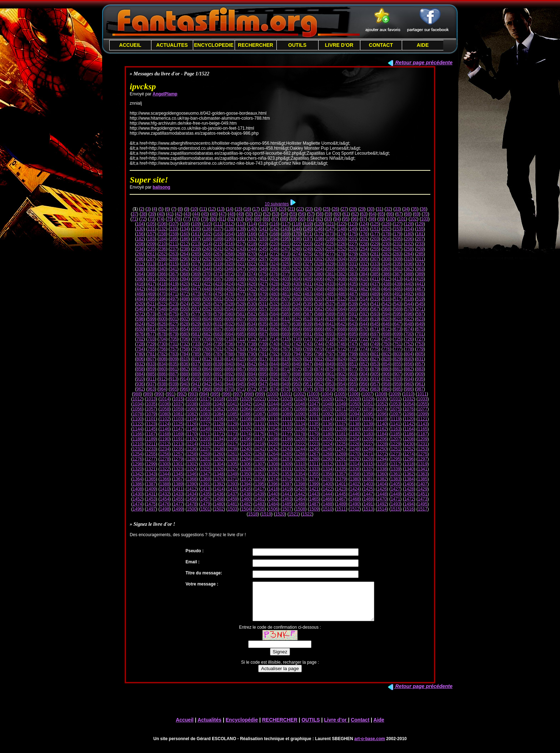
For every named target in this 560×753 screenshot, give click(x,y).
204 (386, 239)
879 (375, 369)
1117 (368, 419)
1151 (233, 429)
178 (386, 234)
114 (252, 224)
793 (286, 354)
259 (420, 249)
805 (420, 354)
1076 (409, 409)
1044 (273, 404)
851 (353, 364)
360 (386, 269)
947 (263, 384)
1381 (368, 479)
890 (207, 374)
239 (196, 249)
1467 (341, 499)
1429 (423, 489)
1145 (151, 429)
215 (219, 244)
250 (319, 249)
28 (353, 209)
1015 (178, 399)
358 (364, 269)
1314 (355, 464)
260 (140, 254)
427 (263, 284)
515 (375, 299)
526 (207, 304)
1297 (423, 459)
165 (241, 234)
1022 (273, 399)
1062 (219, 409)
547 (151, 309)
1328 (246, 469)
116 (274, 224)
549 (174, 309)
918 (230, 379)
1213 (178, 444)
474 (207, 294)
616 (341, 319)
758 (185, 349)
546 (140, 309)
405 (308, 279)
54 (284, 214)
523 (174, 304)
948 (274, 384)
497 (174, 299)
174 (341, 234)
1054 (409, 404)
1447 (368, 494)
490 (386, 294)
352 (297, 269)
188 (207, 239)
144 (297, 229)
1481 (233, 504)
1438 (246, 494)
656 (207, 329)
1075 (396, 409)
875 (330, 369)
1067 (287, 409)
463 (375, 289)
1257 (178, 454)
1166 (137, 434)
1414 (219, 489)
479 (263, 294)
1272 (382, 454)
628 (185, 324)
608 (252, 319)
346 (230, 269)
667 (330, 329)
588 (319, 314)
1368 (192, 479)
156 (140, 234)
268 (230, 254)
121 (330, 224)
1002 (300, 394)
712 (252, 339)
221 (286, 244)
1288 (301, 459)
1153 (260, 429)
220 (274, 244)
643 (353, 324)
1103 (178, 419)
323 (263, 264)
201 (353, 239)
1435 (205, 494)
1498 (164, 509)
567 (375, 309)
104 (140, 224)
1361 (396, 474)
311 (420, 259)
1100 (137, 419)
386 (386, 274)
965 (174, 389)
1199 (287, 439)
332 (364, 264)
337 (420, 264)
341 (174, 269)
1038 (192, 404)
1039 (205, 404)
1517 (423, 509)
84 (249, 219)
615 (330, 319)
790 (252, 354)
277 (330, 254)
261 (151, 254)
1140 (382, 424)
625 (151, 324)
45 (205, 214)
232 (409, 244)
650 (140, 329)
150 (364, 229)
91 (311, 219)
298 (274, 259)
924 (297, 379)
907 (397, 374)
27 (344, 209)
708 (207, 339)
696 (364, 334)
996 (226, 394)
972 (252, 389)
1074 (382, 409)
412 (386, 279)
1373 (260, 479)
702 (140, 339)
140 (252, 229)
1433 (178, 494)
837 (196, 364)
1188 (137, 439)
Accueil (185, 727)
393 (174, 279)
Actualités (209, 727)
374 (252, 274)
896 (274, 374)
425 (241, 284)
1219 (260, 444)
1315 (368, 464)
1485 (287, 504)
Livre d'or (336, 727)
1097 (396, 414)
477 (241, 294)
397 (219, 279)
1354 (301, 474)
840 (230, 364)
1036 (164, 404)
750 (386, 344)
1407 (423, 484)
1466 (328, 499)
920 (252, 379)
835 (174, 364)
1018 (219, 399)
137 (219, 229)
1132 (273, 424)
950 (297, 384)
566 (364, 309)
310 (409, 259)
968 (207, 389)
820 (297, 359)
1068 (301, 409)
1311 (314, 464)
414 (409, 279)
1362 (409, 474)
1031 (396, 399)
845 (286, 364)
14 (229, 209)
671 (375, 329)
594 (386, 314)
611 (286, 319)
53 (276, 214)
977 (308, 389)
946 (252, 384)
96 (354, 219)
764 (252, 349)
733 (196, 344)
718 (319, 339)
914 (185, 379)
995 (215, 394)
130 (140, 229)
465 (397, 289)
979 (330, 389)
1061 (205, 409)
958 (386, 384)
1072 (355, 409)
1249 (368, 449)
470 (162, 294)
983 (375, 389)
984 (386, 389)
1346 (192, 474)
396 (207, 279)
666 (319, 329)
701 (420, 334)
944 (230, 384)
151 (375, 229)
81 (222, 219)
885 (151, 374)
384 (364, 274)
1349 (233, 474)
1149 (205, 429)
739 (263, 344)
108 (185, 224)
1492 (382, 504)
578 (207, 314)
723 (375, 339)
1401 (341, 484)
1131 (260, 424)
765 (263, 349)
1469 (368, 499)
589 (330, 314)
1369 (205, 479)
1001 (286, 394)
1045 (287, 404)
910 (140, 379)
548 (162, 309)
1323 (178, 469)
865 (219, 369)
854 (386, 364)
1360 (382, 474)
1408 (137, 489)
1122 (137, 424)
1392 (219, 484)
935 (420, 379)
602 (185, 319)
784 (185, 354)
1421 (314, 489)
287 (151, 259)
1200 (301, 439)
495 (151, 299)
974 (274, 389)
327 (308, 264)
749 (375, 344)
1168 (164, 434)
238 (185, 249)
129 (420, 224)
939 (174, 384)
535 (308, 304)
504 (252, 299)
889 (196, 374)
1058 (164, 409)
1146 (164, 429)
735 (219, 344)
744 (319, 344)
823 (330, 359)
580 (230, 314)
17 (256, 209)
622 (409, 319)
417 (151, 284)
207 (420, 239)
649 (420, 324)
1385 (423, 479)
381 (330, 274)
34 (406, 209)
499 (196, 299)
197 (308, 239)
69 (417, 214)
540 (364, 304)
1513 (368, 509)
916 (207, 379)
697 (375, 334)
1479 (205, 504)
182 (140, 239)
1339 (396, 469)
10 (194, 209)
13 (221, 209)
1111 (287, 419)
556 (252, 309)
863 (196, 369)
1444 (328, 494)
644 (364, 324)
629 (196, 324)
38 (143, 214)
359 (375, 269)
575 (174, 314)
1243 (287, 449)
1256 (164, 454)
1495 (423, 504)
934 (409, 379)
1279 (178, 459)
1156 (301, 429)
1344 (164, 474)
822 (319, 359)
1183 (368, 434)
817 (263, 359)
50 (249, 214)
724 (386, 339)
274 (297, 254)
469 (151, 294)
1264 (273, 454)
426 (252, 284)
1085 (233, 414)
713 (263, 339)
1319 (423, 464)
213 (196, 244)
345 (219, 269)
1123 (151, 424)
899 (308, 374)
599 (151, 319)
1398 (301, 484)
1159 (341, 429)
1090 (301, 414)
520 (140, 304)
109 (196, 224)
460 (341, 289)
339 (151, 269)
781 (151, 354)
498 (185, 299)
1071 (341, 409)
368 (185, 274)
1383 (396, 479)
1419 (287, 489)
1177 (287, 434)
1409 (151, 489)
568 (386, 309)
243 (241, 249)
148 (341, 229)
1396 (273, 484)
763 (241, 349)
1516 (409, 509)
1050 (355, 404)
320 (230, 264)
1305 (233, 464)
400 (252, 279)
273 (286, 254)
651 (151, 329)
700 (409, 334)
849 (330, 364)
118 (297, 224)
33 (397, 209)
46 (214, 214)
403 (286, 279)
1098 (409, 414)
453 (263, 289)
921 (263, 379)
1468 (355, 499)
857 (420, 364)
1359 (368, 474)
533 (286, 304)
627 (174, 324)
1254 (137, 454)
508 (297, 299)
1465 (314, 499)
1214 (192, 444)
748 (364, 344)
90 (302, 219)
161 (196, 234)
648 (409, 324)
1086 (246, 414)
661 (263, 329)
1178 (301, 434)
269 (241, 254)
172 (319, 234)
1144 (137, 429)
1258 (192, 454)
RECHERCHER (256, 45)
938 (162, 384)
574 (162, 314)
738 (252, 344)
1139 (368, 424)
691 (308, 334)
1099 (423, 414)
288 (162, 259)
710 (230, 339)
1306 (246, 464)
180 (409, 234)
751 (397, 344)
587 (308, 314)
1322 (164, 469)
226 (341, 244)
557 (263, 309)
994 (204, 394)
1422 (328, 489)
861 (174, 369)
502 (230, 299)
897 (286, 374)
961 (420, 384)
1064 (246, 409)
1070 (328, 409)
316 (185, 264)
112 (230, 224)
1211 (151, 444)
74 (161, 219)
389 (420, 274)
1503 (233, 509)
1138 (355, 424)
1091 (314, 414)
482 (297, 294)
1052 (382, 404)
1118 (382, 419)
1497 (151, 509)
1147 (178, 429)
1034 (137, 404)
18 (265, 209)
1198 (273, 439)
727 (420, 339)
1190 (164, 439)
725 (397, 339)
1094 (355, 414)
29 (362, 209)
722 (364, 339)
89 (293, 219)
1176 (273, 434)
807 (151, 359)
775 (375, 349)
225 (330, 244)
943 (219, 384)
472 (185, 294)
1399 (314, 484)
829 (397, 359)
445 (174, 289)
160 (185, 234)
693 (330, 334)
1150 (219, 429)
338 (140, 269)
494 (140, 299)
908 (409, 374)
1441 (287, 494)
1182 (355, 434)
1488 (328, 504)
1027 (341, 399)
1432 (164, 494)
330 (341, 264)
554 (230, 309)
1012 (137, 399)
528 (230, 304)
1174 (246, 434)
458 (319, 289)
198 (319, 239)
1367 (178, 479)
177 (375, 234)
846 (297, 364)
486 (341, 294)
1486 (301, 504)
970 (230, 389)
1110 (273, 419)
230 (386, 244)
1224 (328, 444)
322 (252, 264)
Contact (360, 727)
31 (379, 209)
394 (185, 279)
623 (420, 319)
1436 (219, 494)
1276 (137, 459)
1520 (280, 514)
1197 (260, 439)
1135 (314, 424)
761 (219, 349)
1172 (219, 434)
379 (308, 274)
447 (196, 289)
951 (308, 384)
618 (364, 319)
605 (219, 319)
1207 (396, 439)
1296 (409, 459)
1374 (273, 479)
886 (162, 374)
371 (219, 274)
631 (219, 324)
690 (297, 334)
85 (258, 219)
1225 (341, 444)
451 (241, 289)
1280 (192, 459)
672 (386, 329)
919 (241, 379)
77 (187, 219)
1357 (341, 474)
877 (353, 369)
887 (174, 374)
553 (219, 309)
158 (162, 234)
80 (213, 219)
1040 (219, 404)
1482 (246, 504)
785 (196, 354)
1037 (178, 404)
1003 (313, 394)
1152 (246, 429)
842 (252, 364)
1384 (409, 479)
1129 (233, 424)
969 (219, 389)
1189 (151, 439)
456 (297, 289)
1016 (192, 399)
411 (375, 279)
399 (241, 279)
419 (174, 284)
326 (297, 264)
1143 (423, 424)
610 (274, 319)
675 (420, 329)
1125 (178, 424)
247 (286, 249)
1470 (382, 499)
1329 (260, 469)
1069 (314, 409)
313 (151, 264)
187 (196, 239)
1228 (382, 444)
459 (330, 289)
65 (381, 214)
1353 (287, 474)
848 (319, 364)
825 (353, 359)
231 (397, 244)
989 (148, 394)
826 (364, 359)
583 (263, 314)
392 (162, 279)
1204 (355, 439)
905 (375, 374)
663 (286, 329)
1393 (233, 484)
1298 (137, 464)
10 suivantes (277, 204)
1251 (396, 449)
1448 (382, 494)
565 (353, 309)
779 (420, 349)
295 (241, 259)
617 (353, 319)
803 (397, 354)
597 (420, 314)
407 (330, 279)
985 (397, 389)
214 (207, 244)
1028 (355, 399)
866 (230, 369)
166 (252, 234)
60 (337, 214)
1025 (314, 399)
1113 (314, 419)
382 (341, 274)
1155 (287, 429)
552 (207, 309)
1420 (301, 489)
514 (364, 299)
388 (409, 274)
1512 (355, 509)
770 (319, 349)
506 (274, 299)
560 (297, 309)
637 (286, 324)
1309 (287, 464)
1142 (409, 424)
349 (263, 269)
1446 (355, 494)
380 (319, 274)
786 (207, 354)
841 (241, 364)
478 (252, 294)
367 (174, 274)
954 (341, 384)
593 (375, 314)
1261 (233, 454)
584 (274, 314)
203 (375, 239)
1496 (137, 509)
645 (375, 324)
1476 (164, 504)
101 (402, 219)
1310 (301, 464)
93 (328, 219)
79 (204, 219)
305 (353, 259)
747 (353, 344)
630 (207, 324)
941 (196, 384)
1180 (328, 434)
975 (286, 389)
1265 (287, 454)
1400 (328, 484)
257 (397, 249)
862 (185, 369)
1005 (341, 394)
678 (162, 334)
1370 (219, 479)
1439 (260, 494)
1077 (423, 409)
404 (297, 279)
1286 (273, 459)
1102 (164, 419)
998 (249, 394)
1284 (246, 459)
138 (230, 229)
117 (286, 224)
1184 (382, 434)
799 (353, 354)
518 (409, 299)
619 (375, 319)
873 (308, 369)
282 (386, 254)
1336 (355, 469)
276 (319, 254)
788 (230, 354)
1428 (409, 489)
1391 (205, 484)
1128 (219, 424)
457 (308, 289)
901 (330, 374)
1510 (328, 509)
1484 (273, 504)
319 (219, 264)
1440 (273, 494)
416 (140, 284)
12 (212, 209)
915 (196, 379)
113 (241, 224)
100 (391, 219)
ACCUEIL (130, 45)
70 (426, 214)
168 (274, 234)
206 (409, 239)
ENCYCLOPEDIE (214, 45)
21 (291, 209)
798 (341, 354)
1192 (192, 439)
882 (409, 369)
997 (238, 394)
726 (409, 339)
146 (319, 229)
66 (390, 214)
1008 (381, 394)
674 (409, 329)
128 (409, 224)
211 (174, 244)
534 (297, 304)
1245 (314, 449)
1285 (260, 459)
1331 (287, 469)
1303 (205, 464)
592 (364, 314)
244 (252, 249)
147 (330, 229)
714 (274, 339)
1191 (178, 439)
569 (397, 309)
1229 (396, 444)
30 (371, 209)
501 (219, 299)
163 (219, 234)
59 (328, 214)
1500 (192, 509)
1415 (233, 489)
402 (274, 279)
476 (230, 294)
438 (386, 284)
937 (151, 384)
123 (353, 224)
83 (240, 219)
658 (230, 329)
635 (263, 324)
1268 (328, 454)
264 (185, 254)
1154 (273, 429)
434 (341, 284)
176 (364, 234)
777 (397, 349)
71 (134, 219)
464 (386, 289)
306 (364, 259)
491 (397, 294)
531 (263, 304)
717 (308, 339)
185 (174, 239)
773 (353, 349)
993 (193, 394)
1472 (409, 499)
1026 (328, 399)
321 (241, 264)
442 (140, 289)
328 (319, 264)
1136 (328, 424)
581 (241, 314)
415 (420, 279)
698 (386, 334)
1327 (233, 469)
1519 (267, 514)
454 (274, 289)
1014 (164, 399)
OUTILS (297, 45)
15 (238, 209)
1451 (423, 494)
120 (319, 224)
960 (409, 384)
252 (341, 249)
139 (241, 229)
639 (308, 324)
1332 (301, 469)
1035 (151, 404)
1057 (151, 409)
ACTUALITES (172, 45)
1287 (287, 459)
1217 (233, 444)
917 (219, 379)
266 (207, 254)
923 (286, 379)
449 (219, 289)
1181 (341, 434)
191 (241, 239)
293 (219, 259)
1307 (260, 464)
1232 (137, 449)
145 (308, 229)
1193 (205, 439)
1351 (260, 474)
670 (364, 329)
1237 (205, 449)
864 (207, 369)
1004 (327, 394)
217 (241, 244)
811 (196, 359)
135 (196, 229)
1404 (382, 484)
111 (219, 224)
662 (274, 329)
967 (196, 389)
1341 (423, 469)
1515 (396, 509)
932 (386, 379)
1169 (178, 434)
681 (196, 334)
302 (319, 259)
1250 (382, 449)
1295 (396, 459)
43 (187, 214)
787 (219, 354)
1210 (137, 444)
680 (185, 334)
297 (263, 259)
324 (274, 264)
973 (263, 389)
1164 (409, 429)
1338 (382, 469)
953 (330, 384)
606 (230, 319)
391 (151, 279)
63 (364, 214)
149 (353, 229)
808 (162, 359)
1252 (409, 449)
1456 (192, 499)
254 (364, 249)
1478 (192, 504)
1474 (137, 504)
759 (196, 349)
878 (364, 369)
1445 (341, 494)
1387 (151, 484)
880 (386, 369)
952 (319, 384)
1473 (423, 499)
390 (140, 279)
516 (386, 299)
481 (286, 294)
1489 (341, 504)
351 (286, 269)
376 (274, 274)
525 (196, 304)
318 (207, 264)
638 (297, 324)
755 (151, 349)
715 (286, 339)
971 (241, 389)
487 (353, 294)
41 (170, 214)
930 (364, 379)
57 (311, 214)
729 (151, 344)
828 (386, 359)
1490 (355, 504)
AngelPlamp (165, 94)
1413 (205, 489)
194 (274, 239)
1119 (396, 419)
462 (364, 289)
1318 (409, 464)
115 (263, 224)
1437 (233, 494)
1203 (341, 439)
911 (151, 379)
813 (219, 359)
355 (330, 269)
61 (346, 214)
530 (252, 304)
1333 (314, 469)
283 (397, 254)
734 (207, 344)
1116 (355, 419)
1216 (219, 444)
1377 (314, 479)
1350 (246, 474)
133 (174, 229)
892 (230, 374)
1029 (368, 399)
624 (140, 324)
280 (364, 254)
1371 (233, 479)
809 (174, 359)
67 (399, 214)
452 (252, 289)
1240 (246, 449)
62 (355, 214)
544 (409, 304)
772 (341, 349)
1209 (423, 439)
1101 (151, 419)
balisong (161, 187)
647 (397, 324)
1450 (409, 494)
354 (319, 269)
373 (241, 274)
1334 (328, 469)
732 (185, 344)
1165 (423, 429)
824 (341, 359)
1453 (151, 499)
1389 (178, 484)
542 (386, 304)
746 (341, 344)
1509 (314, 509)
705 (174, 339)
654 (185, 329)
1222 (301, 444)
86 (266, 219)
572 (140, 314)
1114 (328, 419)
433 (330, 284)
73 (152, 219)
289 (174, 259)
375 (263, 274)
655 (196, 329)
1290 (328, 459)
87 (275, 219)
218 (252, 244)
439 (397, 284)
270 (252, 254)
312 (140, 264)
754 (140, 349)
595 (397, 314)
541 (375, 304)
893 (241, 374)
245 (263, 249)
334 (386, 264)
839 (219, 364)
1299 (151, 464)
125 (375, 224)
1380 (355, 479)
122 (341, 224)
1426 (382, 489)
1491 (368, 504)
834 (162, 364)
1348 (219, 474)
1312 (328, 464)
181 (420, 234)
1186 (409, 434)
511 (330, 299)
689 (286, 334)
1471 (396, 499)
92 (319, 219)
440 (409, 284)
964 (162, 389)
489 (375, 294)
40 (161, 214)
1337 (368, 469)
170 (297, 234)
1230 (409, 444)
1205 (368, 439)
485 (330, 294)
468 (140, 294)
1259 (205, 454)
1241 (260, 449)
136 (207, 229)
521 (151, 304)
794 (297, 354)
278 (341, 254)
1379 (341, 479)
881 (397, 369)
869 (263, 369)
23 (309, 209)
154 (409, 229)
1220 (273, 444)
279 (353, 254)
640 (319, 324)
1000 (273, 394)
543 (397, 304)
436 (364, 284)
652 (162, 329)
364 (140, 274)
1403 (368, 484)
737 (241, 344)
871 (286, 369)
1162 (382, 429)
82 (231, 219)
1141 (396, 424)
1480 (219, 504)
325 (286, 264)
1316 (382, 464)
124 (364, 224)
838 (207, 364)
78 (196, 219)
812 (207, 359)
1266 (301, 454)
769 (308, 349)
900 (319, 374)
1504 (246, 509)
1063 (233, 409)
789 (241, 354)
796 (319, 354)
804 (409, 354)
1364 (137, 479)
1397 (287, 484)
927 (330, 379)
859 (151, 369)
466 (409, 289)
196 (297, 239)
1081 (178, 414)
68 (408, 214)
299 (286, 259)
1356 (328, 474)
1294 (382, 459)
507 (286, 299)
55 (293, 214)
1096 (382, 414)
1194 (219, 439)
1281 (205, 459)
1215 (205, 444)
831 (420, 359)
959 (397, 384)
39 (152, 214)
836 (185, 364)
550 (185, 309)
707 (196, 339)
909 (420, 374)
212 (185, 244)
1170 (192, 434)
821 (308, 359)
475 (219, 294)
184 (162, 239)
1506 (273, 509)
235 (151, 249)
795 (308, 354)
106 (162, 224)
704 (162, 339)
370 (207, 274)
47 (223, 214)
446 (185, 289)
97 (363, 219)
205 (397, 239)
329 (330, 264)
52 (267, 214)
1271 (368, 454)
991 (170, 394)
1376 (301, 479)
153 (397, 229)
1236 (192, 449)
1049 (341, 404)
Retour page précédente (420, 63)
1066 (273, 409)
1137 (341, 424)
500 (207, 299)
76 (178, 219)
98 (372, 219)
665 (308, 329)
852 (364, 364)
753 (420, 344)
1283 (233, 459)
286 (140, 259)
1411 (178, 489)
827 (375, 359)
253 (353, 249)
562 (319, 309)
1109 (260, 419)
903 (353, 374)
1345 (178, 474)
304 (341, 259)
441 (420, 284)
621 (397, 319)
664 (297, 329)
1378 (328, 479)
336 (409, 264)
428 (274, 284)
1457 (205, 499)
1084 (219, 414)
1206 (382, 439)
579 (219, 314)
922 (274, 379)
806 (140, 359)
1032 (409, 399)
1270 (355, 454)
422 (207, 284)
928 (341, 379)
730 (162, 344)
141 (263, 229)
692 (319, 334)
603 (196, 319)
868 (252, 369)
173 (330, 234)
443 (151, 289)
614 (319, 319)
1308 (273, 464)
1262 (246, 454)
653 (174, 329)
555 (241, 309)
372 (230, 274)
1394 (246, 484)
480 (274, 294)
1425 (368, 489)
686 (252, 334)
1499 (178, 509)
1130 (246, 424)
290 (185, 259)
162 (207, 234)
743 (308, 344)
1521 (294, 514)
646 (386, 324)
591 (353, 314)
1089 (287, 414)
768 (297, 349)
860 (162, 369)
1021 (260, 399)
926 (319, 379)
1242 (273, 449)
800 (364, 354)
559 (286, 309)
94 (337, 219)
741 (286, 344)
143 (286, 229)
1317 (396, 464)
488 (364, 294)
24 (318, 209)
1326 (219, 469)
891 (219, 374)
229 (375, 244)
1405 (396, 484)
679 (174, 334)
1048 (328, 404)
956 (364, 384)
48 (232, 214)
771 (330, 349)
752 (409, 344)
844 (274, 364)
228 (364, 244)
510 (319, 299)
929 (353, 379)
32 (388, 209)
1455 (178, 499)
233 (420, 244)
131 (151, 229)
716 (297, 339)
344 (207, 269)
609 (263, 319)
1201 (314, 439)
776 (386, 349)
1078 (137, 414)
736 (230, 344)
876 (341, 369)
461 (353, 289)
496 (162, 299)
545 (420, 304)
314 (162, 264)
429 (286, 284)
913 (174, 379)
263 (174, 254)
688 (274, 334)
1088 (273, 414)
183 (151, 239)
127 (397, 224)
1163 (396, 429)
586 (297, 314)
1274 (409, 454)
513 (353, 299)
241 (219, 249)
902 (341, 374)
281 (375, 254)
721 (353, 339)
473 (196, 294)
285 (420, 254)
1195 (233, 439)
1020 (246, 399)
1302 (192, 464)
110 (207, 224)
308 (386, 259)
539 (353, 304)
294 (230, 259)
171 (308, 234)
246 (274, 249)
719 (330, 339)
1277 (151, 459)
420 (185, 284)
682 (207, 334)
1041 (233, 404)
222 (297, 244)
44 (196, 214)
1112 (301, 419)
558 (274, 309)
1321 (151, 469)
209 (151, 244)
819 (286, 359)
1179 (314, 434)
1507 (287, 509)
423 (219, 284)
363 (420, 269)
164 (230, 234)
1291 (341, 459)
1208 (409, 439)
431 (308, 284)
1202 (328, 439)
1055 (423, 404)
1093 (341, 414)
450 (230, 289)
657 (219, 329)
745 (330, 344)
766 (274, 349)
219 (263, 244)
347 (241, 269)
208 (140, 244)
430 (297, 284)
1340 (409, 469)
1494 (409, 504)
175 (353, 234)
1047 (314, 404)
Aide (379, 727)
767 (286, 349)
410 (364, 279)
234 (140, 249)
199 (330, 239)
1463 (287, 499)
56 (302, 214)
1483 (260, 504)
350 (274, 269)
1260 (219, 454)
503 (241, 299)
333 (375, 264)
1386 (137, 484)
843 (263, 364)
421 (196, 284)
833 (151, 364)
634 (252, 324)
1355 (314, 474)
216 (230, 244)
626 (162, 324)
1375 (287, 479)
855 (397, 364)
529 (241, 304)
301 (308, 259)
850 (341, 364)
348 (252, 269)
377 (286, 274)
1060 (192, 409)
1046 (301, 404)
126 (386, 224)
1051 (368, 404)
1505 (260, 509)
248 (297, 249)
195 (286, 239)
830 (409, 359)
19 (274, 209)
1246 (328, 449)
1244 (301, 449)
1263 (260, 454)
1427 (396, 489)
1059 (178, 409)
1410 (164, 489)
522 (162, 304)
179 (397, 234)
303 (330, 259)
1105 (205, 419)
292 (207, 259)
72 (143, 219)
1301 (178, 464)
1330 (273, 469)
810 (185, 359)
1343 (151, 474)
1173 (233, 434)
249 (308, 249)
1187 (423, 434)
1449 (396, 494)
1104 (192, 419)
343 (196, 269)
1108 (246, 419)
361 (397, 269)
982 (364, 389)
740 (274, 344)
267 (219, 254)
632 (230, 324)
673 (397, 329)
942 (207, 384)
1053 (396, 404)
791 (263, 354)
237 (174, 249)
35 (415, 209)
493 (420, 294)
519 (420, 299)
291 (196, 259)
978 (319, 389)
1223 (314, 444)
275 (308, 254)
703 (151, 339)
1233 (151, 449)
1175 (260, 434)
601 (174, 319)
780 (140, 354)
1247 (341, 449)
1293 (368, 459)
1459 (233, 499)
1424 (355, 489)
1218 (246, 444)
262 (162, 254)
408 (341, 279)
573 (151, 314)
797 (330, 354)
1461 (260, 499)
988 (137, 394)
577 (196, 314)
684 (230, 334)
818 (274, 359)
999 (260, 394)
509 (308, 299)
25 (327, 209)
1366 (164, 479)
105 (151, 224)
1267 (314, 454)
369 (196, 274)
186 (185, 239)
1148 (192, 429)
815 (241, 359)
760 (207, 349)
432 (319, 284)
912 (162, 379)
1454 (164, 499)
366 (162, 274)
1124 (164, 424)
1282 (219, 459)
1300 (164, 464)
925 (308, 379)
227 (353, 244)
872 (297, 369)
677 (151, 334)
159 (174, 234)
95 (346, 219)
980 (341, 389)
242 (230, 249)
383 (353, 274)
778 (409, 349)
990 (159, 394)
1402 (355, 484)
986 (409, 389)
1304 (219, 464)
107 (174, 224)
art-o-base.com (370, 746)
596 (409, 314)
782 (162, 354)
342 (185, 269)
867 (241, 369)
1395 (260, 484)
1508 (301, 509)
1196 (246, 439)
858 (140, 369)
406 (319, 279)
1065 (260, 409)
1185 (396, 434)
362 (409, 269)
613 (308, 319)
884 (140, 374)
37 (134, 214)
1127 (205, 424)
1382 (382, 479)
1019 (233, 399)
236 (162, 249)
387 (397, 274)
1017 (205, 399)
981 (353, 389)
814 (230, 359)
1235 (178, 449)
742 (297, 344)
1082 (192, 414)
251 (330, 249)
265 (196, 254)
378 (297, 274)
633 (241, 324)
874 (319, 369)
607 (241, 319)
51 (258, 214)
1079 (151, 414)
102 (414, 219)
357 (353, 269)
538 (341, 304)
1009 (395, 394)
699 (397, 334)
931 (375, 379)
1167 (151, 434)
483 (308, 294)
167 (263, 234)
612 (297, 319)
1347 (205, 474)
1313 (341, 464)
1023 (287, 399)
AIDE (423, 45)
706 (185, 339)
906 (386, 374)
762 (230, 349)
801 (375, 354)
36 (423, 209)
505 (263, 299)
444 (162, 289)
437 (375, 284)
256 (386, 249)
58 (319, 214)
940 (185, 384)
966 (185, 389)
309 (397, 259)
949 (286, 384)
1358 (355, 474)
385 (375, 274)
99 (381, 219)
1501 (205, 509)
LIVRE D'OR (339, 45)
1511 (341, 509)
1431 (151, 494)
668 (341, 329)
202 (364, 239)
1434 (192, 494)
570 (409, 309)
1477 (178, 504)
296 (252, 259)
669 (353, 329)
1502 (219, 509)
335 (397, 264)
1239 (233, 449)
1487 (314, 504)
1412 (192, 489)
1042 (246, 404)
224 (319, 244)
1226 (355, 444)
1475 (151, 504)
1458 (219, 499)
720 (341, 339)
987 (420, 389)
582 (252, 314)
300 (297, 259)
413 (397, 279)
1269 (341, 454)
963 (151, 389)
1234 (164, 449)
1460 (246, 499)
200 (341, 239)
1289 (314, 459)
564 (341, 309)
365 (151, 274)
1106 (219, 419)
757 (174, 349)
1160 (355, 429)
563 (330, 309)
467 (420, 289)
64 (373, 214)
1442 (301, 494)
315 (174, 264)
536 (319, 304)
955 (353, 384)
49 (240, 214)
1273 (396, 454)
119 (308, 224)
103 (425, 219)
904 (364, 374)
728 (140, 344)
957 (375, 384)
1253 (423, 449)
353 (308, 269)
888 (185, 374)
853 (375, 364)
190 (230, 239)
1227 (368, 444)
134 (185, 229)
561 (308, 309)
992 (182, 394)
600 (162, 319)
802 (386, 354)
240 (207, 249)
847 (308, 364)
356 (341, 269)
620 (386, 319)
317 (196, 264)
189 (219, 239)
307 (375, 259)
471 (174, 294)
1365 (151, 479)
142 (274, 229)
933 (397, 379)
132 (162, 229)
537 (330, 304)
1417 (260, 489)
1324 (192, 469)
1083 (205, 414)
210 (162, 244)
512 (341, 299)
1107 (233, 419)
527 (219, 304)
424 (230, 284)
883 (420, 369)
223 (308, 244)
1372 (246, 479)
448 (207, 289)
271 (263, 254)
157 (151, 234)
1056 (137, 409)
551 (196, 309)
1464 (301, 499)
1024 (301, 399)
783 (174, 354)
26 (335, 209)
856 (409, 364)
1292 (355, 459)
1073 (368, 409)
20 (282, 209)
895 (263, 374)
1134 (301, 424)
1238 (219, 449)
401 (263, 279)
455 (286, 289)
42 (178, 214)
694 (341, 334)
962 (140, 389)
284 (409, 254)
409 (353, 279)
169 (286, 234)
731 (174, 344)
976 (297, 389)
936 (140, 384)
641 (330, 324)
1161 (368, 429)
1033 (423, 399)
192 (252, 239)
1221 (287, 444)
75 (169, 219)
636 (274, 324)
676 (140, 334)
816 (252, 359)
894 (252, 374)
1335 (341, 469)
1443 (314, 494)
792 (274, 354)
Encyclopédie (242, 727)
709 (219, 339)
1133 (287, 424)
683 (219, 334)
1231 (423, 444)
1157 (314, 429)
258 (409, 249)
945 (241, 384)
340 (162, 269)
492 (409, 294)
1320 (137, 469)
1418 (273, 489)
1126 (192, 424)
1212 (164, 444)
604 (207, 319)
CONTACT (381, 45)
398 (230, 279)
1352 (273, 474)
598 (140, 319)
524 (185, 304)
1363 (423, 474)
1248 (355, 449)
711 (241, 339)
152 (386, 229)
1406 (409, 484)
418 (162, 284)
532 (274, 304)
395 (196, 279)
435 (353, 284)
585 (286, 314)
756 (162, 349)
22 (300, 209)
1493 (396, 504)
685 (241, 334)
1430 (137, 494)
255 (375, 249)
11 (203, 209)
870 (274, 369)
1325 (205, 469)
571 (420, 309)
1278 (164, 459)
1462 (273, 499)
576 (185, 314)
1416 (246, 489)
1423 (341, 489)
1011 (422, 394)
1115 (341, 419)
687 (263, 334)
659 (241, 329)
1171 (205, 434)
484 (319, 294)
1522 (307, 514)
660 (252, 329)
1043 (260, 404)
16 (247, 209)
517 (397, 299)
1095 (368, 414)
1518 (253, 514)
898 (297, 374)
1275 (423, 454)
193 (263, 239)
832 (140, 364)
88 (284, 219)
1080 (164, 414)
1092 (328, 414)
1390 (192, 484)
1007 (368, 394)
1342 (137, 474)
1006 (354, 394)
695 (353, 334)
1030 (382, 399)
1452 (137, 499)
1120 (409, 419)
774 (364, 349)
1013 (151, 399)
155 (420, 229)
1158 (328, 429)
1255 (151, 454)
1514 (382, 509)
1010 (408, 394)
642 (341, 324)
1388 (164, 484)
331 (353, 264)
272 (274, 254)
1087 (260, 414)
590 (341, 314)
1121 (423, 419)
